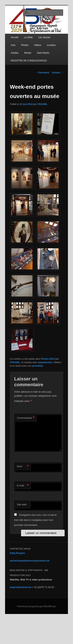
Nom (23, 466)
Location (51, 45)
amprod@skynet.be (21, 587)
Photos (25, 45)
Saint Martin (43, 53)
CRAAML (42, 104)
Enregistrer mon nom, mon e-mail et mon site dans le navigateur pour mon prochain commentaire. (35, 520)
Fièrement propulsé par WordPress (37, 606)
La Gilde (28, 37)
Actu (13, 45)
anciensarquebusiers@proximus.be (30, 561)
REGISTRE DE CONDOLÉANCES (29, 61)
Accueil (15, 37)
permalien (37, 366)
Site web (22, 504)
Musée (28, 53)
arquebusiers (45, 362)
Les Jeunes (44, 37)
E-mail (23, 486)
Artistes (15, 53)
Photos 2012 (48, 359)
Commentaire (26, 418)
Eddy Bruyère (18, 553)
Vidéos (38, 45)
